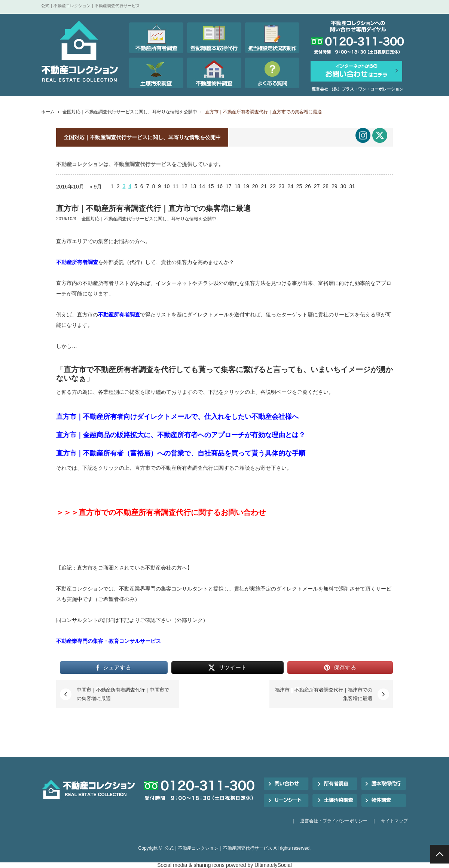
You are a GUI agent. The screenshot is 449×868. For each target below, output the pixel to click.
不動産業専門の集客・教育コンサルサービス (109, 641)
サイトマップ (394, 821)
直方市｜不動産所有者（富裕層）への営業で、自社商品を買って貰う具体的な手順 (181, 453)
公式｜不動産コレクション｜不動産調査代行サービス (219, 848)
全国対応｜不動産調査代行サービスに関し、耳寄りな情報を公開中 (130, 112)
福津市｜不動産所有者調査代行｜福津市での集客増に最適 (324, 694)
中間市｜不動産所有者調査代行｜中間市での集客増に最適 (123, 694)
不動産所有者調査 (77, 262)
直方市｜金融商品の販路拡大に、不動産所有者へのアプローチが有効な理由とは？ (181, 435)
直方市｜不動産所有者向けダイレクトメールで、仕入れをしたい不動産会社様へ (177, 417)
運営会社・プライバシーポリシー (334, 821)
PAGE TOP (440, 854)
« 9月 (96, 187)
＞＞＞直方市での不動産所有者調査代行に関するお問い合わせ (161, 512)
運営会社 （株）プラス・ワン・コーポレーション (358, 89)
